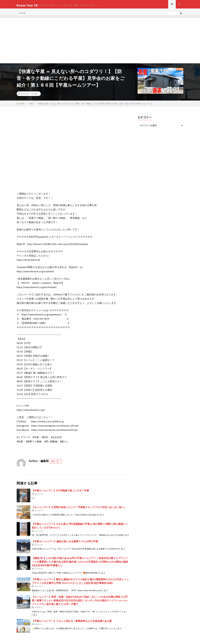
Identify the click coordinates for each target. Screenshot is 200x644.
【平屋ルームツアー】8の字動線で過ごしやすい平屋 (60, 493)
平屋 (36, 96)
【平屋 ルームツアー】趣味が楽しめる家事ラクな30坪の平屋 (65, 543)
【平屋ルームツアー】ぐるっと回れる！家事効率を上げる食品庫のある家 (72, 623)
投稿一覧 (55, 463)
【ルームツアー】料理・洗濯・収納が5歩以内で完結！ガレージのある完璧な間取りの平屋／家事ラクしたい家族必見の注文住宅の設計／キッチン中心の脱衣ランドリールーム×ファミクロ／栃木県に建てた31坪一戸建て (80, 602)
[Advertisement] (100, 43)
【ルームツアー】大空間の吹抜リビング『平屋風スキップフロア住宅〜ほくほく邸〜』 (79, 509)
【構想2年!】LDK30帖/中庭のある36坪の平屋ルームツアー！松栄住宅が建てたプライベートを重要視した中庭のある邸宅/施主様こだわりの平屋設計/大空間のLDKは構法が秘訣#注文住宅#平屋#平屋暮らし (80, 564)
